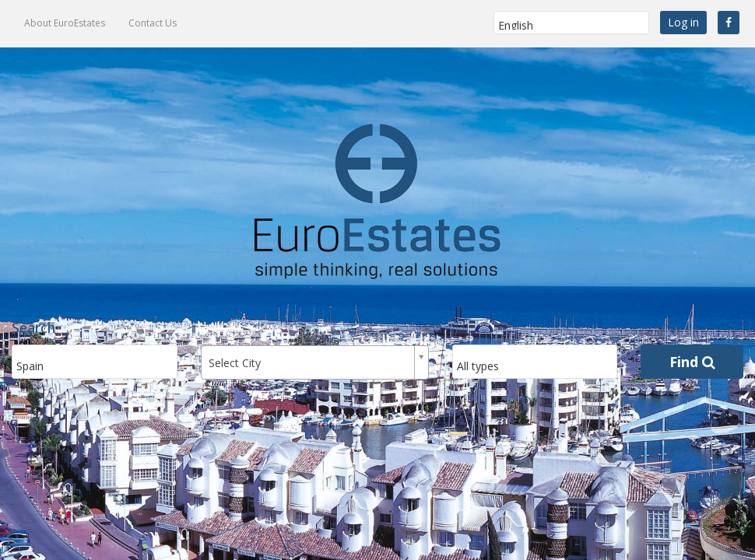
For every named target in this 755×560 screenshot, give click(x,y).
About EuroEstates (65, 23)
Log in (683, 22)
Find (692, 362)
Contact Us (153, 23)
